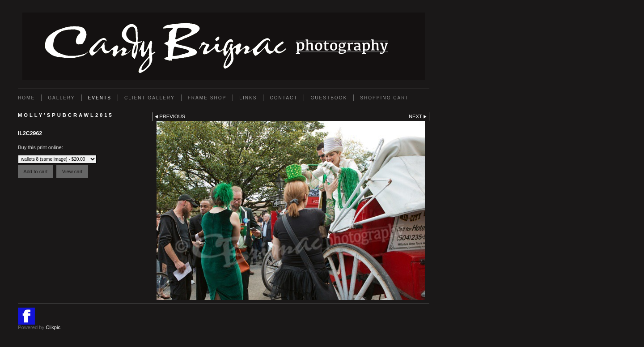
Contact (284, 98)
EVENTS (100, 98)
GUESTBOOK (329, 98)
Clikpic (53, 327)
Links (248, 98)
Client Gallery (150, 98)
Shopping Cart (384, 98)
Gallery (61, 98)
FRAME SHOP (207, 98)
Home (26, 98)
